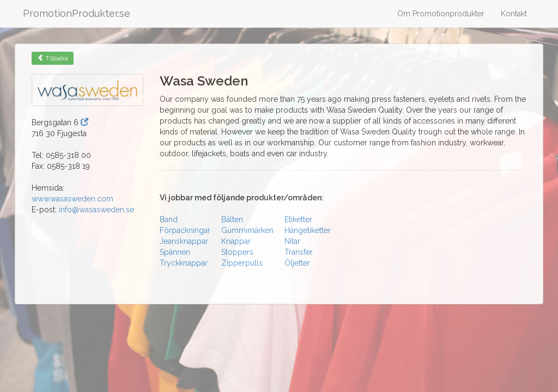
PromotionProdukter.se (77, 13)
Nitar (292, 241)
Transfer (299, 252)
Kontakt (514, 14)
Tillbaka (53, 58)
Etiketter (298, 219)
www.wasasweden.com (72, 199)
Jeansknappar (184, 241)
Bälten (232, 219)
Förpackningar (185, 230)
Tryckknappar (184, 263)
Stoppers (237, 252)
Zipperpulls (242, 263)
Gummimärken (247, 230)
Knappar (236, 241)
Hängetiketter (308, 230)
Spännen (175, 252)
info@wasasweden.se (96, 210)
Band (169, 219)
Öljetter (297, 263)
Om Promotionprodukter (441, 14)
